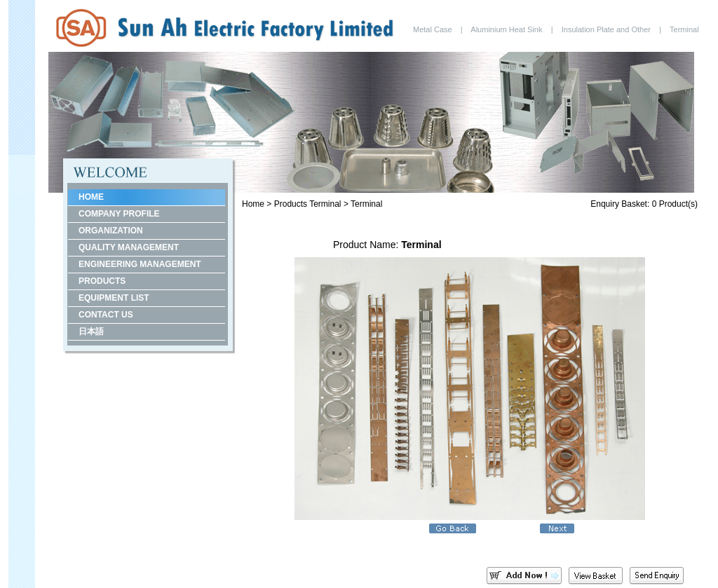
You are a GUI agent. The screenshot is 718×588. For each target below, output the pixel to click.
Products (291, 204)
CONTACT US (106, 315)
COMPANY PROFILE (119, 214)
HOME (91, 197)
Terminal (325, 204)
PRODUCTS (102, 281)
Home (253, 204)
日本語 (91, 331)
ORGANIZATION (111, 231)
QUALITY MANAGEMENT (129, 247)
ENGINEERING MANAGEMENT (140, 264)
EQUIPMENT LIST (114, 298)
